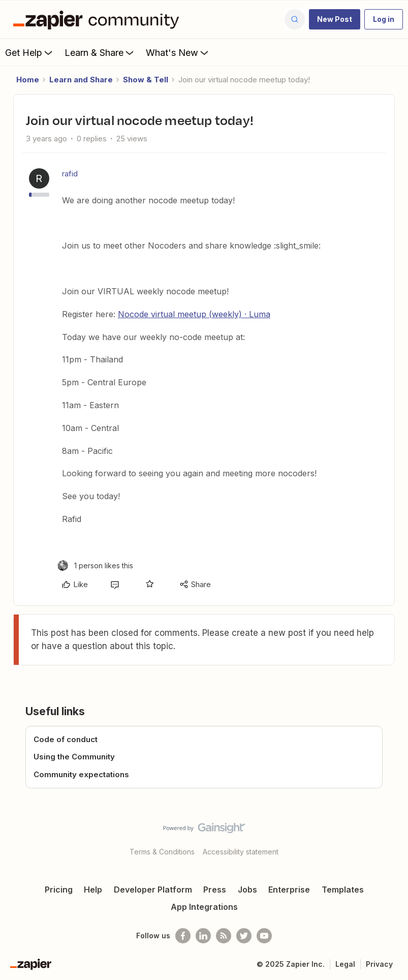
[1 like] (95, 565)
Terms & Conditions (162, 852)
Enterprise (289, 890)
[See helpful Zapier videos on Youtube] (264, 936)
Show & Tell (146, 80)
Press (215, 890)
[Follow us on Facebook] (183, 936)
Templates (343, 890)
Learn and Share (81, 80)
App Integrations (204, 907)
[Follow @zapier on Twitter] (244, 936)
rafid (70, 174)
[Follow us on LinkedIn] (203, 936)
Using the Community (74, 757)
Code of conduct (66, 739)
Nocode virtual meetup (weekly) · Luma (194, 314)
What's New (178, 52)
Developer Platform (153, 890)
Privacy (379, 964)
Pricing (59, 890)
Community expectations (81, 774)
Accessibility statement (241, 852)
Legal (345, 964)
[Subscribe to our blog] (224, 936)
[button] (335, 19)
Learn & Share (100, 52)
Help (93, 890)
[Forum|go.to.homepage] (99, 19)
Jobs (247, 890)
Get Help (30, 52)
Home (28, 80)
